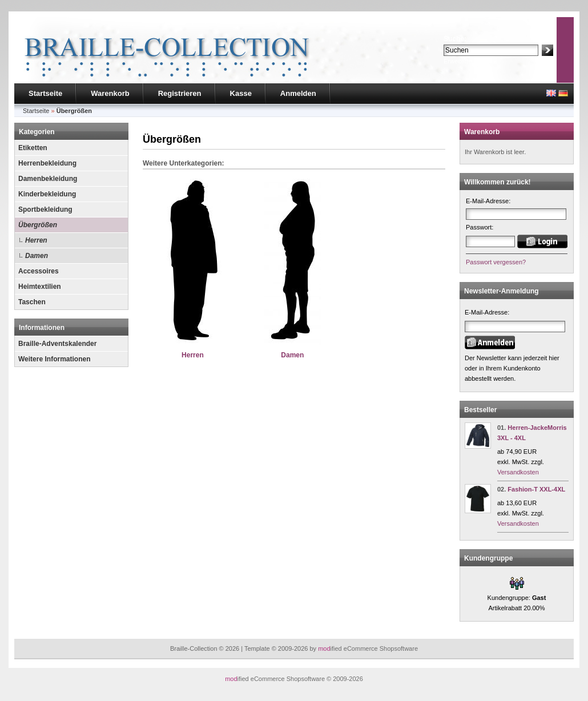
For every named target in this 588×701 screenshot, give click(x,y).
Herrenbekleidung (47, 163)
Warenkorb (110, 93)
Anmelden (298, 93)
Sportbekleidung (45, 210)
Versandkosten (518, 472)
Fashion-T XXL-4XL (536, 489)
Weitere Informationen (54, 359)
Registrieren (180, 93)
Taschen (32, 302)
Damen (37, 256)
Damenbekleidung (48, 179)
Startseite (45, 93)
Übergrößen (38, 225)
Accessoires (39, 271)
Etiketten (33, 148)
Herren (36, 240)
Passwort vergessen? (496, 262)
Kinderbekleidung (47, 194)
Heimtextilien (40, 287)
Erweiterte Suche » (470, 61)
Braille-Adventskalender (57, 344)
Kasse (241, 93)
